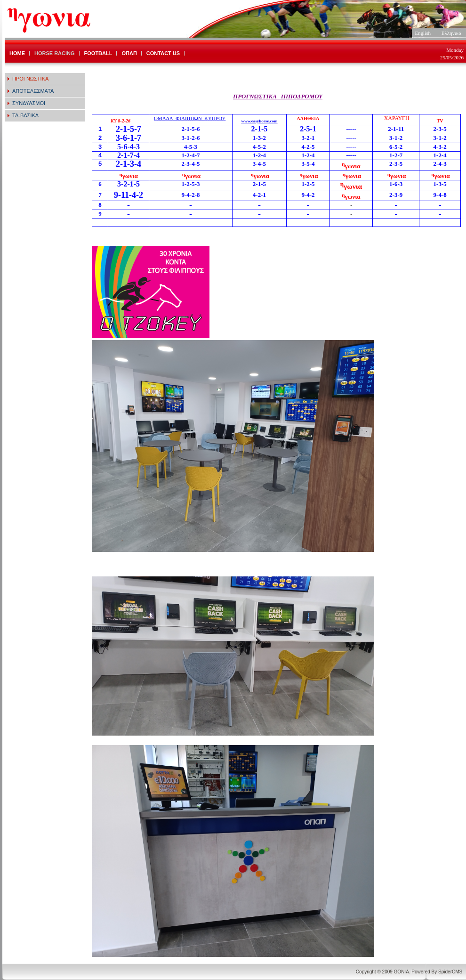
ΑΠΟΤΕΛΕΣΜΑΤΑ (33, 91)
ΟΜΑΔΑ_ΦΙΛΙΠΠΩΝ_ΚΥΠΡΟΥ (190, 118)
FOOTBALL (98, 53)
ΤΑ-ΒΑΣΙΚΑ (25, 115)
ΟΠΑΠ (129, 53)
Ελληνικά (451, 33)
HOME (17, 53)
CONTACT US (163, 53)
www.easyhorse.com (259, 121)
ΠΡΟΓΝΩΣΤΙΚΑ (30, 79)
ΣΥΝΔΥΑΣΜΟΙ (29, 103)
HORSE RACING (55, 53)
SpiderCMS (450, 972)
